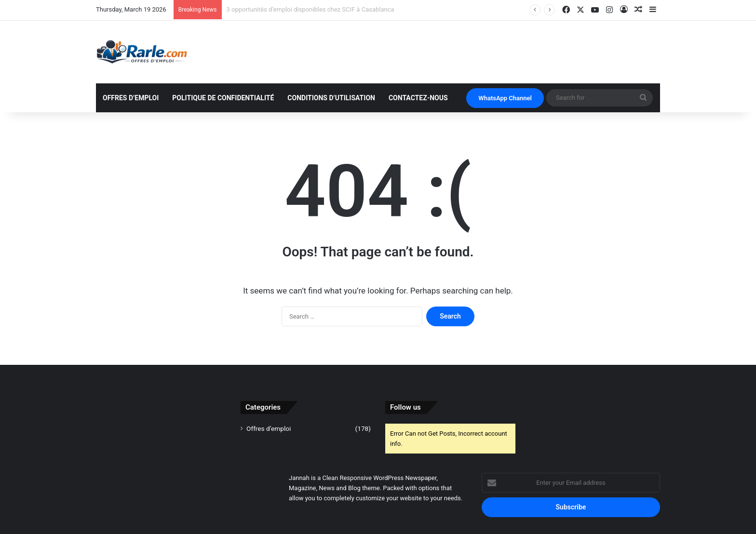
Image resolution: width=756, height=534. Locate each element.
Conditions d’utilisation (331, 98)
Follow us (405, 407)
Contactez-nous (418, 98)
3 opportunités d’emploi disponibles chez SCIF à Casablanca (310, 9)
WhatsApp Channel (505, 98)
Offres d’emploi (131, 98)
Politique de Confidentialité (223, 98)
